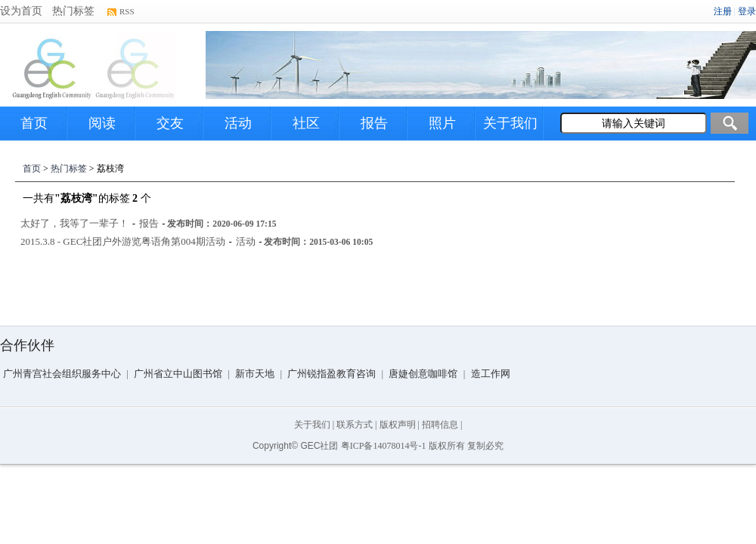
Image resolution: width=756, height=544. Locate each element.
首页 (34, 123)
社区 (306, 123)
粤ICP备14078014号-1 (384, 446)
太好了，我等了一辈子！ (74, 223)
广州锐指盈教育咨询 (332, 374)
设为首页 (21, 11)
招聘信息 (440, 425)
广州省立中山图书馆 (178, 374)
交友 (170, 123)
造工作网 (491, 374)
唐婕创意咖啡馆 (423, 374)
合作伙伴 (27, 345)
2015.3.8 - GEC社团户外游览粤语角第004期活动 (123, 241)
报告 (374, 123)
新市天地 (255, 374)
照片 (442, 123)
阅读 (102, 123)
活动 (238, 123)
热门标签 (73, 11)
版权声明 (398, 425)
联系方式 (355, 425)
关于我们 (510, 123)
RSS (127, 11)
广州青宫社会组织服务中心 (62, 374)
